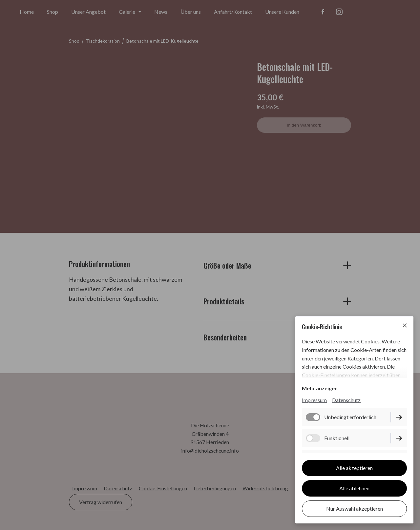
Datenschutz (346, 400)
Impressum (314, 400)
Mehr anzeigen (320, 388)
